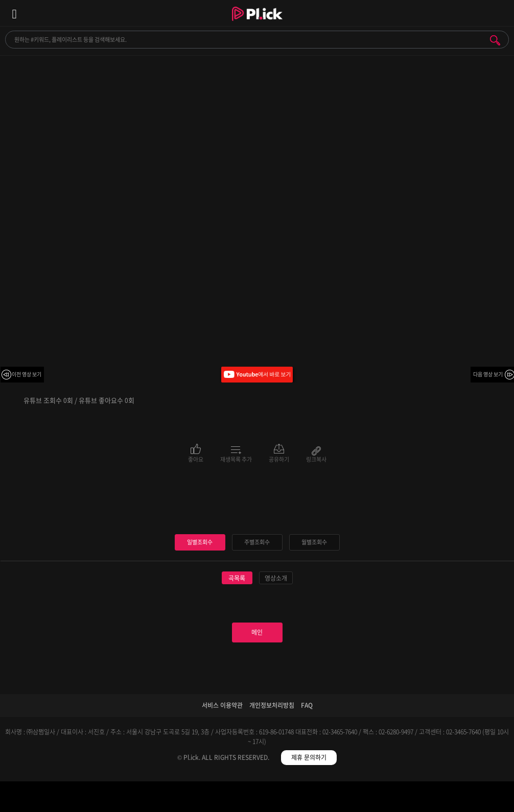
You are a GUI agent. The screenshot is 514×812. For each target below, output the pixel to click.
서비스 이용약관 (222, 705)
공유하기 (279, 459)
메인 (257, 632)
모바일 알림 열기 (501, 13)
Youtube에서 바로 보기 (257, 375)
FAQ (307, 705)
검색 (495, 40)
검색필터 (193, 798)
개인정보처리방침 (272, 705)
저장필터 (321, 798)
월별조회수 (314, 542)
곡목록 (237, 578)
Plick (257, 23)
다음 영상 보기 (488, 374)
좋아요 (196, 459)
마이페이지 (450, 798)
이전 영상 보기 (27, 374)
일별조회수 (200, 542)
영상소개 (276, 578)
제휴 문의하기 (309, 757)
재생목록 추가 (236, 459)
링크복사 (316, 459)
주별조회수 (257, 542)
